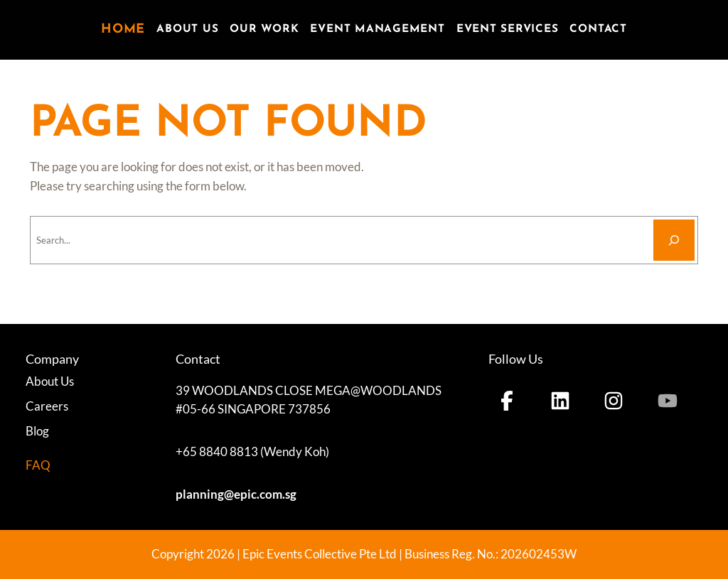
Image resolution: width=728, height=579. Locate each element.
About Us (50, 382)
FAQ (38, 465)
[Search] (674, 240)
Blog (37, 431)
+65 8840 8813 (217, 452)
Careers (47, 406)
